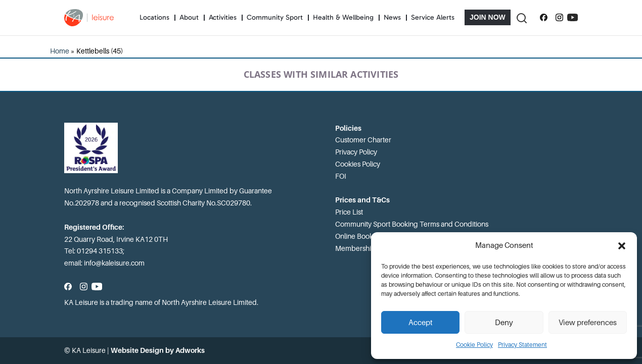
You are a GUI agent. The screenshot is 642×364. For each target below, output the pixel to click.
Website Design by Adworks (158, 350)
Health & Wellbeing (343, 17)
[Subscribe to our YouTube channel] (572, 18)
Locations (154, 17)
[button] (622, 246)
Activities (223, 17)
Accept (421, 323)
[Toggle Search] (521, 17)
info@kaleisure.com (114, 263)
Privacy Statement (522, 345)
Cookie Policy (474, 345)
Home (60, 51)
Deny (504, 323)
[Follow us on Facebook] (544, 18)
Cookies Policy (358, 164)
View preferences (588, 323)
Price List (349, 212)
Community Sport (275, 17)
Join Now (488, 17)
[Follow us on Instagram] (559, 18)
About (189, 17)
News (392, 17)
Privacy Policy (356, 152)
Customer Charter (363, 140)
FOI (341, 176)
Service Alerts (433, 17)
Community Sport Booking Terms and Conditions (412, 224)
